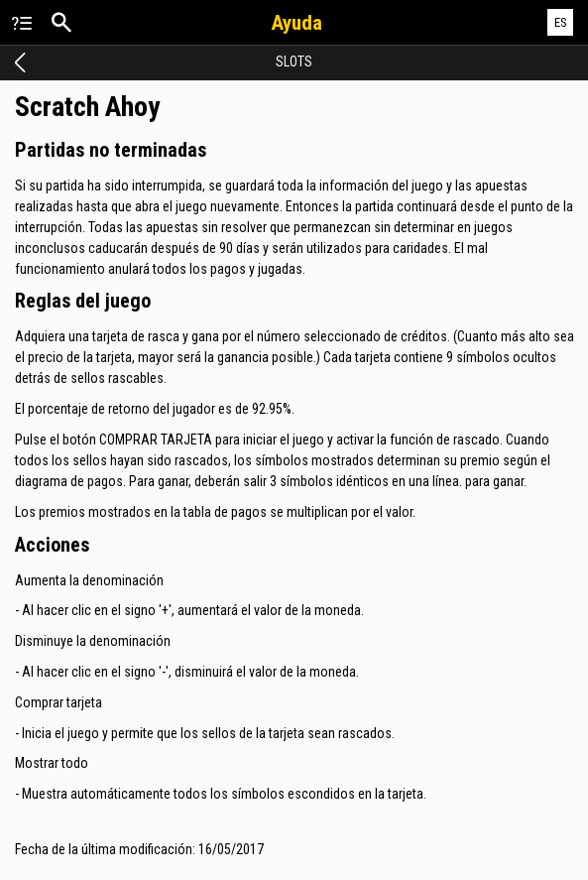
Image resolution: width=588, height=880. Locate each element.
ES (561, 22)
